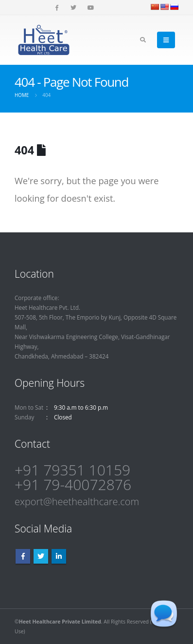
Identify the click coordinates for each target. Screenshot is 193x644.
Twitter (41, 556)
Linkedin (59, 556)
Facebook (23, 556)
